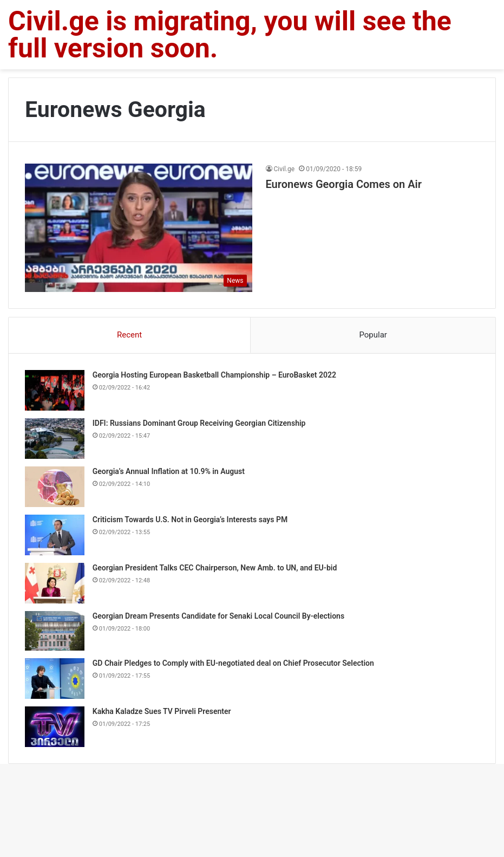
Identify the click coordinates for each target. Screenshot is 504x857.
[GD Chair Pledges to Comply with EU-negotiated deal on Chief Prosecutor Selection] (55, 679)
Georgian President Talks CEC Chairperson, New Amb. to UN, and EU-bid (215, 568)
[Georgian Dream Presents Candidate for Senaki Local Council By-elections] (55, 631)
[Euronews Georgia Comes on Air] (139, 228)
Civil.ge (284, 169)
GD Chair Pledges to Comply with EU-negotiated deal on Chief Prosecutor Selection (233, 663)
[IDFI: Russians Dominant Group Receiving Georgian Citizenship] (55, 439)
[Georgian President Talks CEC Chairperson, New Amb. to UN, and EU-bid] (55, 583)
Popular (373, 335)
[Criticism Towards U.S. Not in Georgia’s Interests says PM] (55, 535)
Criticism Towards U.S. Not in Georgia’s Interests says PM (190, 520)
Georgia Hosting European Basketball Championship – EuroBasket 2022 (214, 375)
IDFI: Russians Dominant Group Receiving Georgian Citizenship (199, 423)
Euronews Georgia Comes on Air (344, 184)
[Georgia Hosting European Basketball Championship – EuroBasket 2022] (55, 390)
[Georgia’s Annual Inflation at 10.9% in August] (55, 487)
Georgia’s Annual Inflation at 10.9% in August (169, 471)
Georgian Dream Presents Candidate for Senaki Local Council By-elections (218, 616)
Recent (129, 335)
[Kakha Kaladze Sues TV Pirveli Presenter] (55, 727)
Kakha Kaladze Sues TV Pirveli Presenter (162, 711)
